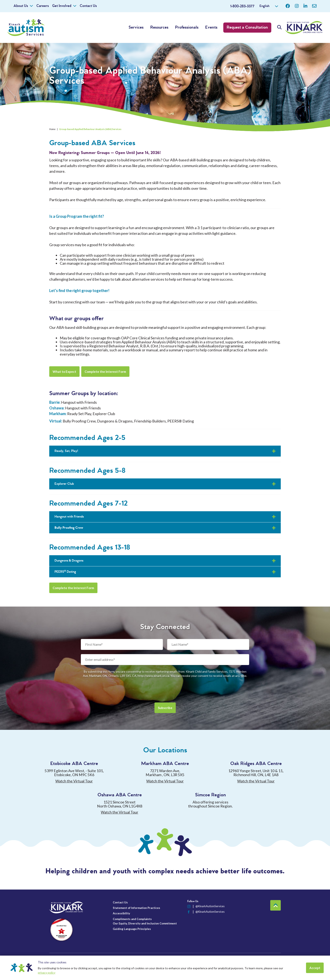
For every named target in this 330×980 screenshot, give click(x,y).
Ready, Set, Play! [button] (66, 451)
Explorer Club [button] (64, 484)
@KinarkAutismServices (210, 906)
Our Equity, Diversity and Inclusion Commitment (145, 923)
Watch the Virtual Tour (74, 781)
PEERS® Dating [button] (65, 572)
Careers (43, 6)
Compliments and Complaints (132, 919)
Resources (159, 27)
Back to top (275, 905)
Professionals (187, 27)
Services (136, 27)
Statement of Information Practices (136, 908)
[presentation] (165, 690)
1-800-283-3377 (242, 6)
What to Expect (64, 372)
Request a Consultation (247, 27)
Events (211, 27)
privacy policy (47, 973)
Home (52, 129)
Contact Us (88, 6)
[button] (165, 528)
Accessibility (121, 913)
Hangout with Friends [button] (69, 517)
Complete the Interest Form (105, 372)
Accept (315, 968)
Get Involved (62, 6)
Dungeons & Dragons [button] (69, 561)
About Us (21, 6)
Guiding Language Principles (132, 929)
